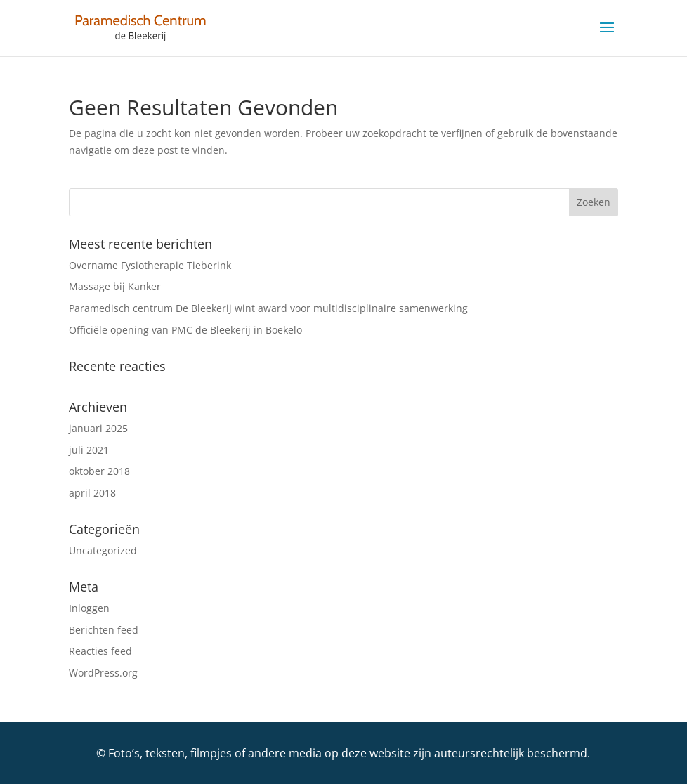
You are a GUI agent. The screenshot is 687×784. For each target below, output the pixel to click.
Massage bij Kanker (115, 286)
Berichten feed (104, 630)
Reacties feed (100, 651)
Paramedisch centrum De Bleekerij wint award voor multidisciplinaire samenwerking (268, 308)
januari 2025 (98, 428)
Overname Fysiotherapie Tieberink (150, 265)
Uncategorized (103, 550)
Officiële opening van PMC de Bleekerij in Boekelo (185, 330)
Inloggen (89, 608)
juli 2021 (89, 450)
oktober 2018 (99, 471)
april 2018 (92, 493)
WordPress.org (103, 673)
